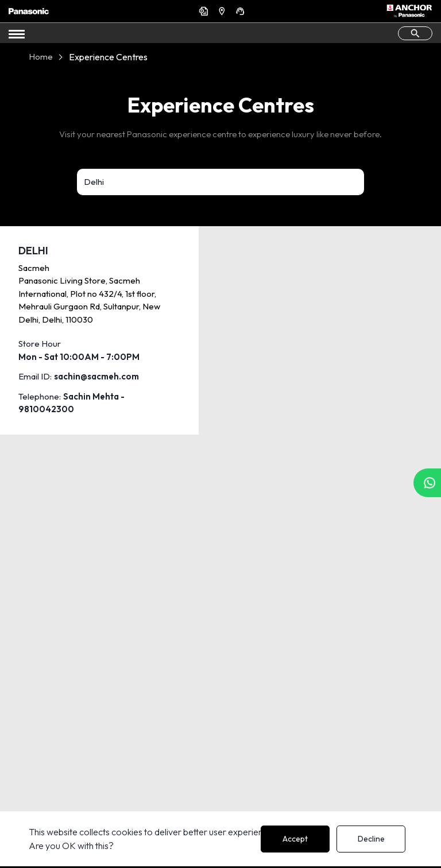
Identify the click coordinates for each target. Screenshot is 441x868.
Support (242, 11)
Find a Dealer (223, 11)
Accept (295, 839)
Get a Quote (205, 11)
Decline (371, 839)
